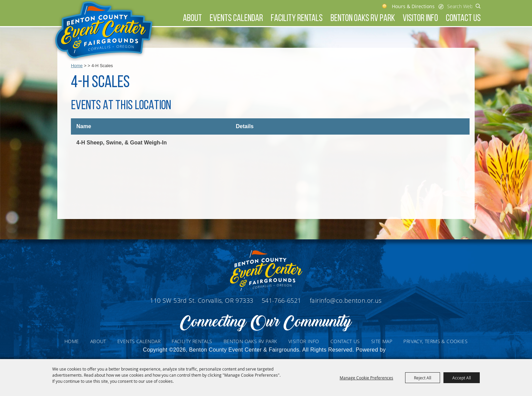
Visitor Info (420, 19)
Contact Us (463, 19)
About (192, 19)
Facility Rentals (297, 19)
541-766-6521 (282, 300)
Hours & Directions (413, 6)
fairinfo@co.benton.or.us (346, 300)
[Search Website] (460, 6)
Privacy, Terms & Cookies (435, 341)
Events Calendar (236, 19)
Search (478, 6)
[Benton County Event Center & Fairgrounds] (104, 31)
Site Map (382, 341)
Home (77, 66)
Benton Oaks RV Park (363, 19)
